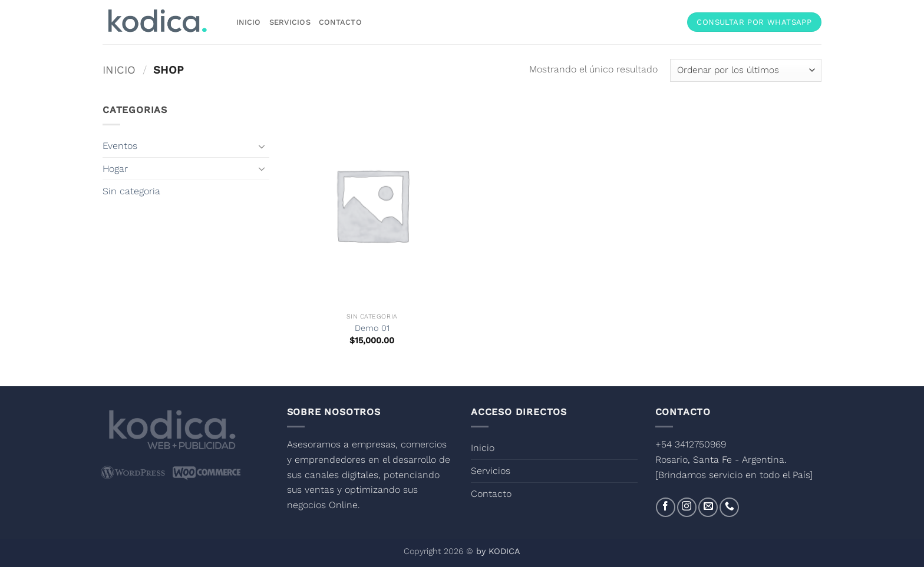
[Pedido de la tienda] (746, 70)
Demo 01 (372, 328)
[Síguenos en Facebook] (666, 507)
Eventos (120, 146)
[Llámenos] (729, 507)
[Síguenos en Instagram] (687, 507)
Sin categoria (131, 191)
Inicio (249, 22)
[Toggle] (262, 146)
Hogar (115, 169)
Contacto (340, 22)
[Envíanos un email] (708, 507)
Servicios (290, 22)
